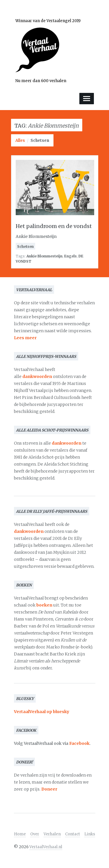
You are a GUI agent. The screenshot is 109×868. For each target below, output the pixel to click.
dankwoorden (37, 376)
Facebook (79, 743)
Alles (20, 140)
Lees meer (25, 338)
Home (20, 834)
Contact (73, 834)
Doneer (49, 789)
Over (35, 834)
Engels (70, 256)
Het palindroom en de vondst (54, 226)
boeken (44, 605)
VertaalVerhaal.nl (46, 847)
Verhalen (52, 834)
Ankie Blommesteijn (44, 256)
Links (90, 834)
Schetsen (40, 140)
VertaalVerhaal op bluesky (42, 712)
